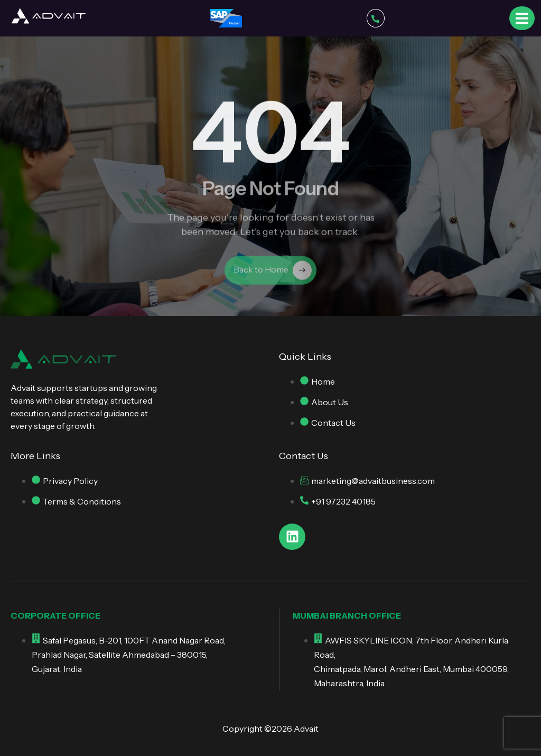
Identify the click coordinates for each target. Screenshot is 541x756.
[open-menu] (522, 18)
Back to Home (273, 274)
